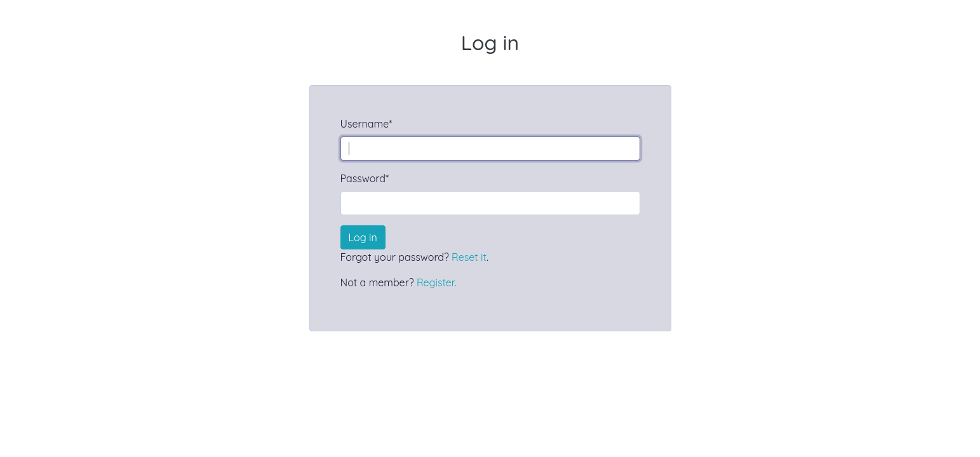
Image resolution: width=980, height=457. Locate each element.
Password (365, 178)
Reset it (469, 257)
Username (366, 124)
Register (435, 282)
